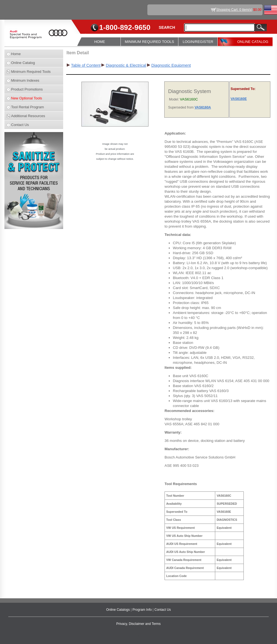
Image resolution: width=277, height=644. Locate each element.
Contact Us (20, 125)
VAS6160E (238, 99)
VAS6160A (203, 107)
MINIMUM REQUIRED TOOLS (150, 42)
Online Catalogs (118, 610)
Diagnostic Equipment (171, 65)
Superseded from (181, 107)
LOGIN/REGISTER (198, 42)
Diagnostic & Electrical (126, 65)
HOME (100, 42)
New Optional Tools (27, 98)
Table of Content (86, 65)
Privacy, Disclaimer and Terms (138, 624)
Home (16, 54)
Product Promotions (27, 89)
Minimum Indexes (25, 80)
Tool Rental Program (28, 107)
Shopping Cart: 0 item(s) (234, 10)
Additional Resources (28, 116)
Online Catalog (23, 63)
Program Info (143, 610)
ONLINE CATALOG (253, 42)
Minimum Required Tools (31, 72)
